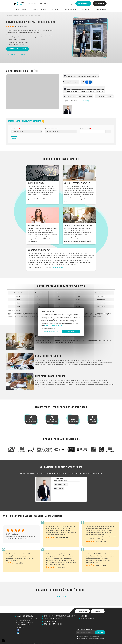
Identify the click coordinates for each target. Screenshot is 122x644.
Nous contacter (100, 4)
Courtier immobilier (21, 9)
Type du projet (15, 129)
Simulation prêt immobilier (53, 624)
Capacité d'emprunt (51, 621)
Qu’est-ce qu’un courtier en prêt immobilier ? (59, 616)
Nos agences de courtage (18, 15)
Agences (84, 616)
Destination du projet (52, 129)
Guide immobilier (101, 9)
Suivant (14, 138)
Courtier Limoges (61, 596)
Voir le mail (59, 489)
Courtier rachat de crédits (24, 624)
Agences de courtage (39, 9)
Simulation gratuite (83, 4)
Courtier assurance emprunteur (25, 622)
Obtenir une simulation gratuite (17, 49)
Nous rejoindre (86, 9)
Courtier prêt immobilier (25, 616)
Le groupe (55, 9)
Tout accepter (71, 332)
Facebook (21, 630)
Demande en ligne (82, 611)
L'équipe (22, 54)
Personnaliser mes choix (51, 332)
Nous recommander (70, 9)
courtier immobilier (58, 267)
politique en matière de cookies (53, 325)
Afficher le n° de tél (61, 484)
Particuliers (44, 4)
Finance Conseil (9, 15)
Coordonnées (12, 54)
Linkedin (20, 633)
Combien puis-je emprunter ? (54, 619)
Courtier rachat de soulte (24, 621)
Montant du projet (85, 129)
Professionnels (32, 4)
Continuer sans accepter (48, 328)
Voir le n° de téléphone (71, 82)
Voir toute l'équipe (86, 101)
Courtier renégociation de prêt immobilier (28, 619)
